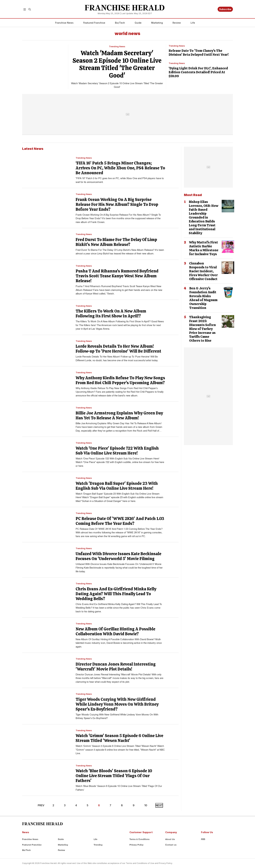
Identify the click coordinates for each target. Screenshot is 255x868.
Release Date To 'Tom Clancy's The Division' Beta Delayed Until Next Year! (199, 53)
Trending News (117, 46)
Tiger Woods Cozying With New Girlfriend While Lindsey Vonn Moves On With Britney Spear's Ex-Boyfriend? (117, 704)
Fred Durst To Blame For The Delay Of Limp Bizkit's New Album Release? (116, 242)
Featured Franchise (94, 23)
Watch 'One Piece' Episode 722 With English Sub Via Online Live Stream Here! (117, 451)
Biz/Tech (120, 23)
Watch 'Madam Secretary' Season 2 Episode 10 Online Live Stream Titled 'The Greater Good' (117, 64)
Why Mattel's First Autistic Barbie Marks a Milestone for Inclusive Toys (204, 248)
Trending (98, 845)
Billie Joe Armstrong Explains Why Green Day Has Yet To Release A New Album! (119, 416)
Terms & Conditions (139, 839)
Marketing (157, 23)
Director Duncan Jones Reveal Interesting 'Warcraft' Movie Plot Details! (116, 667)
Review (177, 23)
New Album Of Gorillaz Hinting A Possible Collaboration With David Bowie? (115, 631)
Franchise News (64, 23)
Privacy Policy (136, 845)
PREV (41, 805)
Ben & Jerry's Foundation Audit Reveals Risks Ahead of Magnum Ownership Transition (203, 298)
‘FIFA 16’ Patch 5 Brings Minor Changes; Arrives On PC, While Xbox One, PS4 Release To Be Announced (120, 168)
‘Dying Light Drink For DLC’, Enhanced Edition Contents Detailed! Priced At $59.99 (198, 72)
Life (193, 23)
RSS (203, 839)
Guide (138, 23)
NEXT (159, 805)
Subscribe (225, 9)
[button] (25, 9)
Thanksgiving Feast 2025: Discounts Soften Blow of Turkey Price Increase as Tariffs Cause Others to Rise (202, 329)
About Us (170, 839)
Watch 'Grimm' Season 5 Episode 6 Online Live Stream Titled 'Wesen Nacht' (119, 738)
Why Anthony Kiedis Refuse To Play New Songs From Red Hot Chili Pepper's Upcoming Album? (120, 380)
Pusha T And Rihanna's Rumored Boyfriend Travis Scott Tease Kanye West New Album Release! (117, 276)
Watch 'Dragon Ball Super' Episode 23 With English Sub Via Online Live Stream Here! (117, 486)
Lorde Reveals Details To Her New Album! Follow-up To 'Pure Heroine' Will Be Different (118, 349)
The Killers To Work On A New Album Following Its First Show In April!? (111, 314)
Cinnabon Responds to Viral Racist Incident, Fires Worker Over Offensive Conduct (203, 271)
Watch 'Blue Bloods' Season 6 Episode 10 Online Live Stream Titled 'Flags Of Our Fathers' (114, 776)
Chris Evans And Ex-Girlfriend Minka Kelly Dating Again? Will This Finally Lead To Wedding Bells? (116, 594)
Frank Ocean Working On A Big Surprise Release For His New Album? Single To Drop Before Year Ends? (117, 204)
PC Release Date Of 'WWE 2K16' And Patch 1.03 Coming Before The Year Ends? (120, 521)
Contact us (171, 845)
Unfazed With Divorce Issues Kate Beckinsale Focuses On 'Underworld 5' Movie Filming (118, 556)
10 (146, 805)
